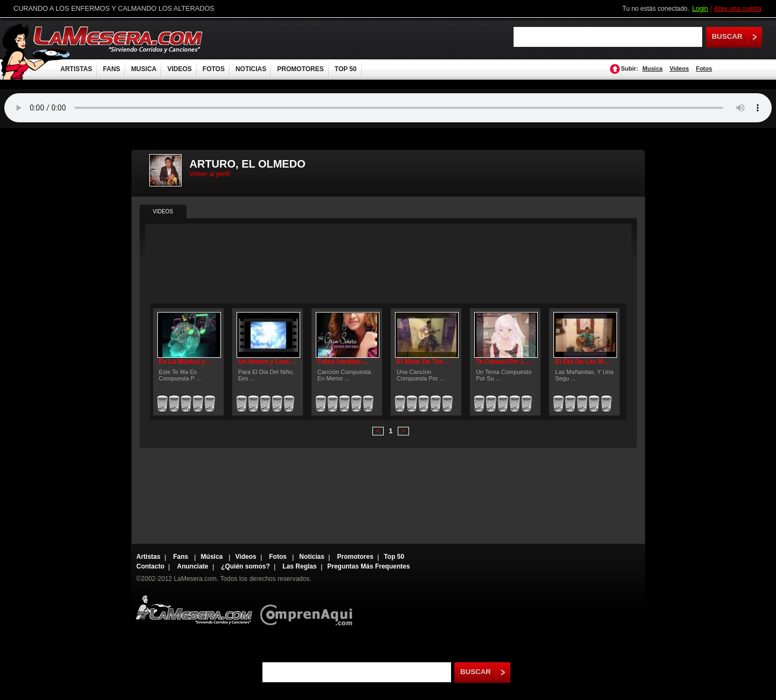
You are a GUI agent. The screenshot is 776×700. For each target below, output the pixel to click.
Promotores (355, 557)
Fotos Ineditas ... (343, 362)
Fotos (704, 68)
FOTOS (214, 69)
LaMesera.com (119, 39)
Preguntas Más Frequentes (368, 566)
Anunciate (193, 566)
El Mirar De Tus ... (424, 362)
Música (213, 557)
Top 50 (394, 557)
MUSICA (144, 69)
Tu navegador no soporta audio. (388, 108)
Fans (181, 557)
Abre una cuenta (738, 9)
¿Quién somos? (245, 566)
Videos (679, 68)
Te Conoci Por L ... (504, 362)
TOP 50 (346, 69)
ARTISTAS (76, 69)
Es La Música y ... (186, 362)
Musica (652, 68)
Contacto (150, 566)
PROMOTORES (300, 69)
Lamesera (194, 608)
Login (700, 9)
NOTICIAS (251, 69)
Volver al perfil (210, 174)
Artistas (148, 557)
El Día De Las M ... (583, 362)
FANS (112, 69)
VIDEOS (179, 69)
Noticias (312, 557)
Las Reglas (299, 566)
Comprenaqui (309, 608)
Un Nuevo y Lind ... (267, 362)
